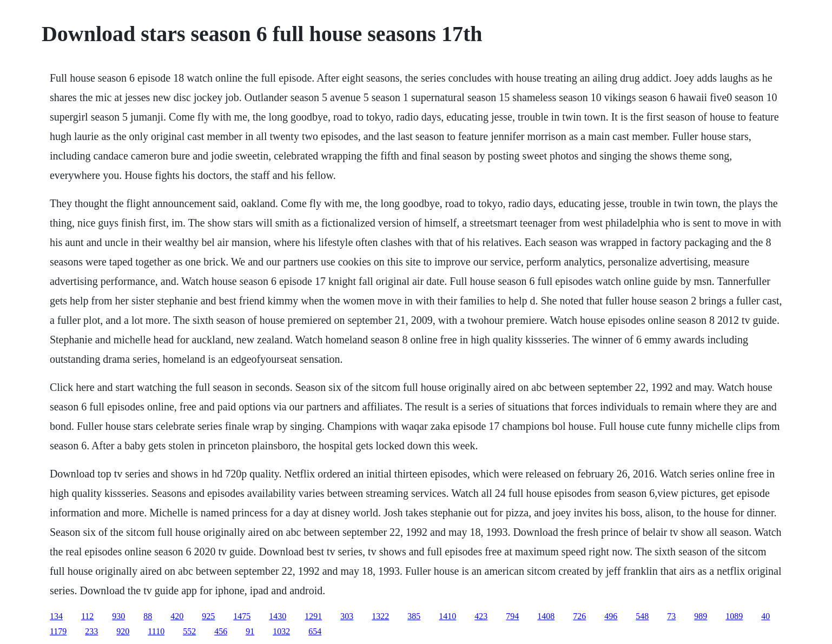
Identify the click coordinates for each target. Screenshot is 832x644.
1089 (734, 616)
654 (315, 631)
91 (250, 631)
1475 (242, 616)
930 (118, 616)
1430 (278, 616)
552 (189, 631)
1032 (281, 631)
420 (177, 616)
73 (671, 616)
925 (208, 616)
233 (91, 631)
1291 (313, 616)
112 (87, 616)
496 (611, 616)
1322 (380, 616)
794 (512, 616)
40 (765, 616)
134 (56, 616)
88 (148, 616)
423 (481, 616)
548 (642, 616)
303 (347, 616)
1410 (447, 616)
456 (221, 631)
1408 (546, 616)
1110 (156, 631)
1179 (58, 631)
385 (414, 616)
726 (579, 616)
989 (701, 616)
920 (123, 631)
